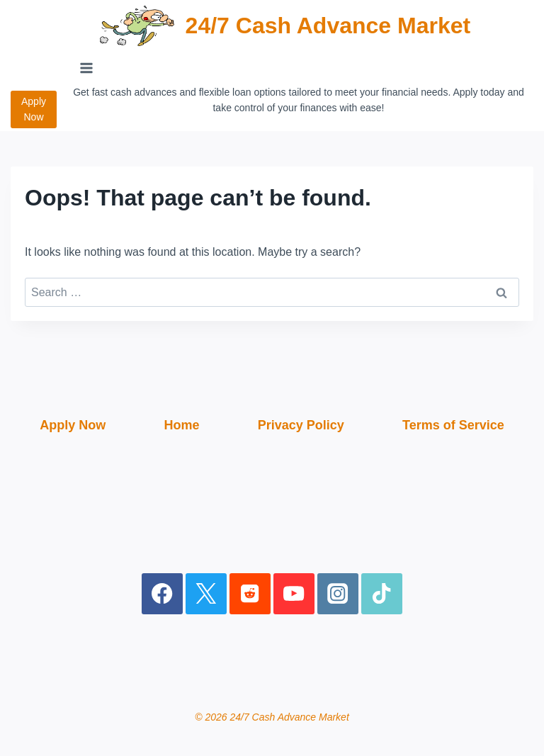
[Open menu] (87, 68)
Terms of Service (453, 425)
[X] (206, 594)
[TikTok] (382, 594)
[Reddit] (250, 594)
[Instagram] (338, 594)
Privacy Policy (301, 425)
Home (181, 425)
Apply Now (34, 109)
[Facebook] (163, 594)
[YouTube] (294, 594)
